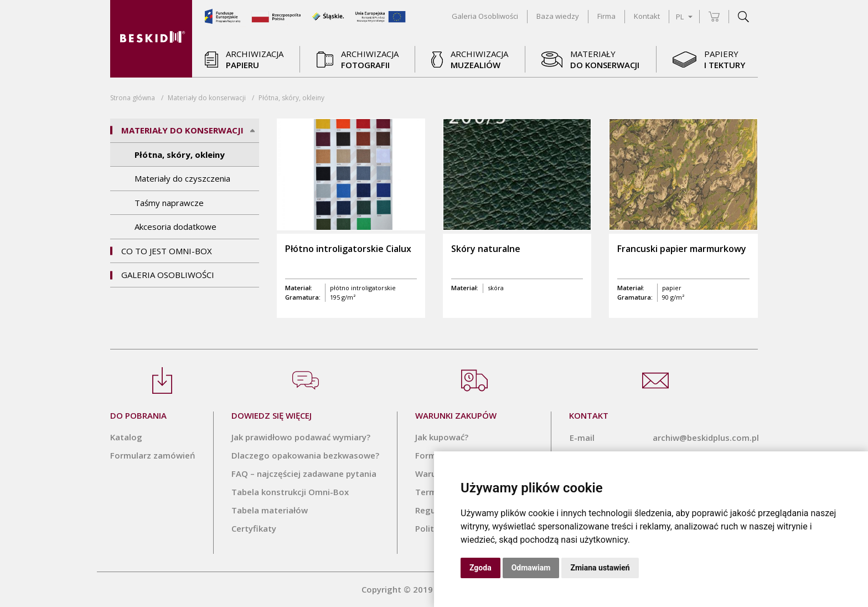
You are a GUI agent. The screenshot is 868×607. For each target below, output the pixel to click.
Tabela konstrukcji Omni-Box (290, 492)
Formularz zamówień (153, 455)
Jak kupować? (442, 437)
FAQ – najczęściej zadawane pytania (304, 474)
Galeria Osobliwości (168, 275)
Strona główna (133, 98)
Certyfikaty (254, 528)
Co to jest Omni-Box (167, 251)
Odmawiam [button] (531, 568)
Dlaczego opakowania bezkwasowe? (305, 455)
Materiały (207, 98)
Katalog (126, 437)
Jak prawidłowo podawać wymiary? (301, 437)
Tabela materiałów (270, 510)
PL (684, 17)
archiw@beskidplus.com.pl (706, 438)
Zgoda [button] (480, 568)
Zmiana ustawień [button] (600, 568)
